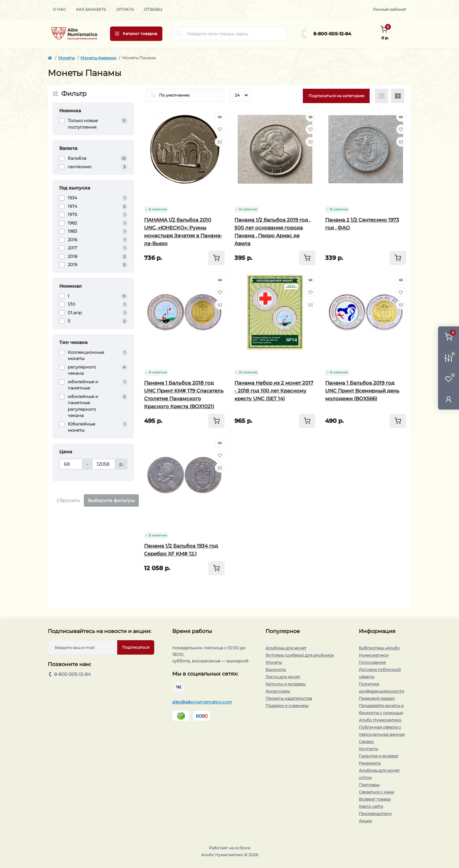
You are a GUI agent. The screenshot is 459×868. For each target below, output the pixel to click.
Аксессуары (278, 691)
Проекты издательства (289, 698)
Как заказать (91, 9)
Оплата (125, 9)
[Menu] (136, 34)
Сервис (366, 741)
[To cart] (216, 258)
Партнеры (369, 785)
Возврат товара (375, 799)
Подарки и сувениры (287, 705)
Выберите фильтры (111, 500)
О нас (59, 9)
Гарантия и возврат (379, 756)
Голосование (372, 662)
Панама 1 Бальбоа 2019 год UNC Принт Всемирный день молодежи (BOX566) (362, 391)
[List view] (381, 96)
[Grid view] (398, 96)
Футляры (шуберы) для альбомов (300, 655)
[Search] (179, 34)
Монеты (66, 58)
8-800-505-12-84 (332, 34)
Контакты (368, 749)
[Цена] (71, 464)
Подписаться (136, 647)
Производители (375, 814)
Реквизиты (370, 763)
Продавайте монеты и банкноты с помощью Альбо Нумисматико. (381, 713)
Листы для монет (283, 677)
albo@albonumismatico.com (202, 702)
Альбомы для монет (286, 648)
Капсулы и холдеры (285, 684)
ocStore (242, 848)
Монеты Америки (98, 58)
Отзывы (153, 9)
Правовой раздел (377, 698)
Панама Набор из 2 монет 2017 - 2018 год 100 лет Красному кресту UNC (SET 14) (274, 391)
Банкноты (276, 669)
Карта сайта (371, 806)
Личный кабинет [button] (389, 9)
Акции (365, 821)
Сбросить (68, 500)
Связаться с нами (376, 792)
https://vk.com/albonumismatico (179, 687)
